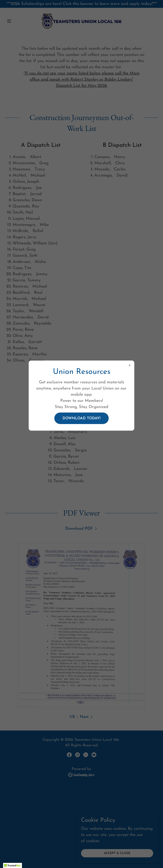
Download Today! (81, 418)
